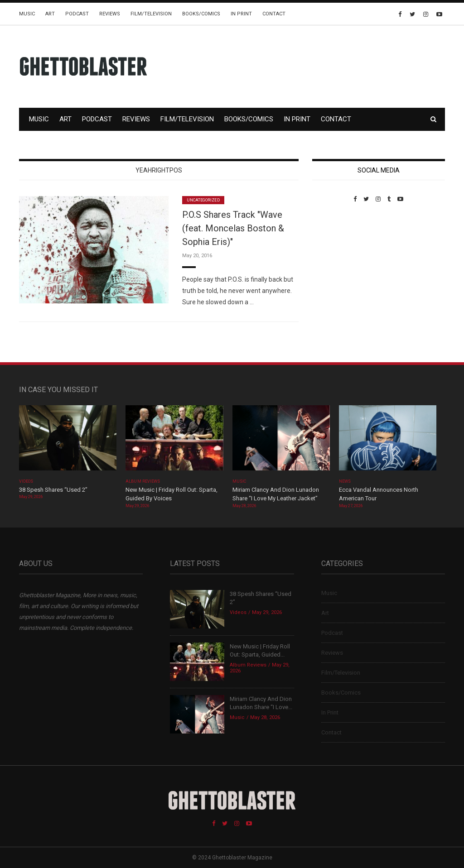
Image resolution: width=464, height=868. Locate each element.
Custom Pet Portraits (339, 265)
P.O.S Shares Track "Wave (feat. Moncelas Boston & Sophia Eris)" (233, 228)
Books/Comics (201, 14)
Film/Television (151, 14)
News (345, 481)
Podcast (77, 14)
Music (27, 14)
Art (50, 14)
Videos (26, 481)
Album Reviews (143, 481)
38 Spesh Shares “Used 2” (53, 490)
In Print (241, 14)
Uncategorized (203, 200)
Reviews (110, 14)
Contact (274, 14)
